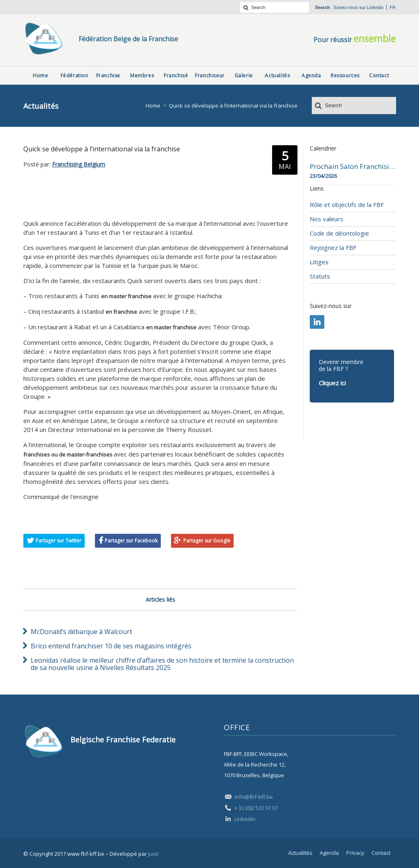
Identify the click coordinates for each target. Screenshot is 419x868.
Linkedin (375, 7)
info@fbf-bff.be (254, 797)
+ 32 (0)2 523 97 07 (256, 808)
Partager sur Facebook (131, 541)
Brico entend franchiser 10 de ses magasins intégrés (111, 646)
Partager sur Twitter (59, 541)
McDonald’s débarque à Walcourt (81, 632)
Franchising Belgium (79, 164)
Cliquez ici (332, 383)
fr (393, 7)
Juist (153, 854)
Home (153, 106)
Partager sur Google (207, 541)
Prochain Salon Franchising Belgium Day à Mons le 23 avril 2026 (353, 166)
